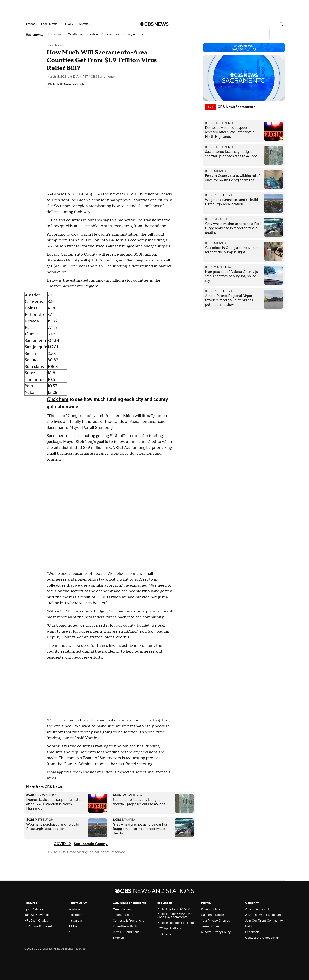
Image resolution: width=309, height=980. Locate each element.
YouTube (74, 909)
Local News (50, 24)
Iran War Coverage (37, 915)
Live (69, 24)
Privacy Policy (210, 909)
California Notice (213, 915)
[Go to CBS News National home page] (154, 24)
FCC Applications (169, 928)
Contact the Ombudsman (262, 938)
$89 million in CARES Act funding (114, 448)
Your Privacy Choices (215, 921)
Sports (92, 35)
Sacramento (35, 35)
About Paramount (257, 909)
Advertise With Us (125, 926)
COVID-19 (62, 844)
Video (107, 35)
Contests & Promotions (128, 921)
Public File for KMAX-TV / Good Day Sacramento (174, 915)
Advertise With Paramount (263, 915)
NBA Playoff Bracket (38, 926)
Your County (125, 35)
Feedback (252, 932)
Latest (32, 24)
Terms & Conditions (126, 932)
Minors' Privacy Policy (216, 932)
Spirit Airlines (34, 909)
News (58, 35)
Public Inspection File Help (175, 923)
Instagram (75, 921)
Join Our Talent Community (264, 921)
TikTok (73, 926)
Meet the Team (123, 909)
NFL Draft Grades (36, 921)
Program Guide (123, 915)
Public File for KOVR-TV (173, 909)
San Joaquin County (91, 844)
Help (248, 926)
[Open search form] (281, 24)
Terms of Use (210, 926)
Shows (85, 24)
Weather (75, 35)
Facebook (75, 915)
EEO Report (165, 934)
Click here (58, 399)
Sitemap (118, 938)
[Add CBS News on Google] (66, 84)
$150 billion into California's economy (112, 240)
